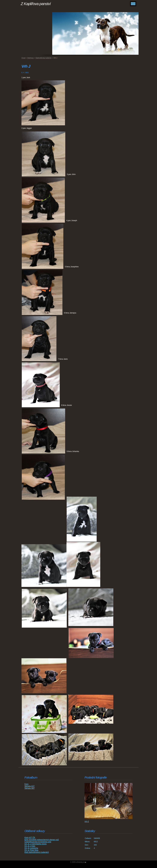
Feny (26, 784)
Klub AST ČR (30, 838)
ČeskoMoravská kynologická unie (38, 842)
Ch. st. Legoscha (31, 848)
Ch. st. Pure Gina (31, 850)
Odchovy (30, 58)
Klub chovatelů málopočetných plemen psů (42, 840)
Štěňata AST (29, 786)
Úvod (23, 58)
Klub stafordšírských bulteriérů (37, 852)
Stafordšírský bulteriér (44, 58)
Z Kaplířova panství (36, 4)
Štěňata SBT (30, 788)
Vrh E (87, 822)
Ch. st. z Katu (30, 846)
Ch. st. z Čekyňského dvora (35, 844)
